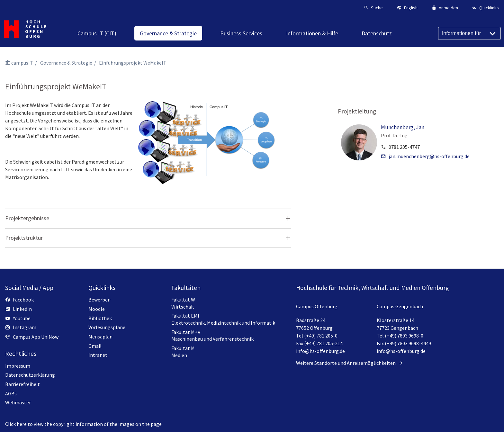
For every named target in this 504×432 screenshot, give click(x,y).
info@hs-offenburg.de (320, 351)
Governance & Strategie (66, 63)
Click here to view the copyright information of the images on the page (83, 424)
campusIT (22, 63)
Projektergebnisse (27, 218)
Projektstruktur (24, 238)
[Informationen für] (469, 33)
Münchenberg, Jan (403, 127)
